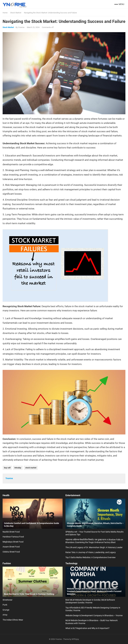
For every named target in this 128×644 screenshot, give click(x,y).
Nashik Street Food (11, 532)
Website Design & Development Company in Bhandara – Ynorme (94, 615)
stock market (31, 468)
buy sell (7, 468)
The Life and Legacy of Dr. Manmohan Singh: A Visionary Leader (94, 547)
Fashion (7, 563)
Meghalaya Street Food (13, 542)
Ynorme (21, 27)
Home (5, 13)
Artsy (5, 615)
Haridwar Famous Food (13, 537)
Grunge (6, 610)
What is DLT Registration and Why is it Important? (87, 628)
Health (6, 495)
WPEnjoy (75, 639)
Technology (71, 563)
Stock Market (16, 13)
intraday (18, 468)
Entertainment (73, 495)
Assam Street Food (11, 547)
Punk (5, 605)
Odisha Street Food (11, 552)
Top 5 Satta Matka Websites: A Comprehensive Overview (91, 557)
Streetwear (8, 600)
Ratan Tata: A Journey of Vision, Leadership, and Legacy (91, 552)
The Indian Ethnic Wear (13, 620)
